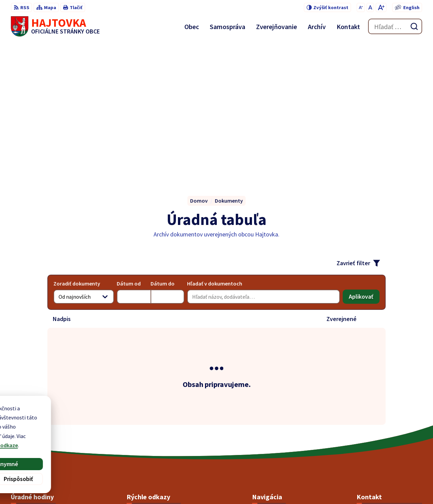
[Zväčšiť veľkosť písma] (381, 7)
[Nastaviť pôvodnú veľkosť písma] (370, 7)
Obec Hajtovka (323, 486)
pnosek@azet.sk (376, 448)
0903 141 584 (371, 440)
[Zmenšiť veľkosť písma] (361, 7)
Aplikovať (364, 161)
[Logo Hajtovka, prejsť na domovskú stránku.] (55, 26)
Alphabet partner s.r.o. (235, 486)
